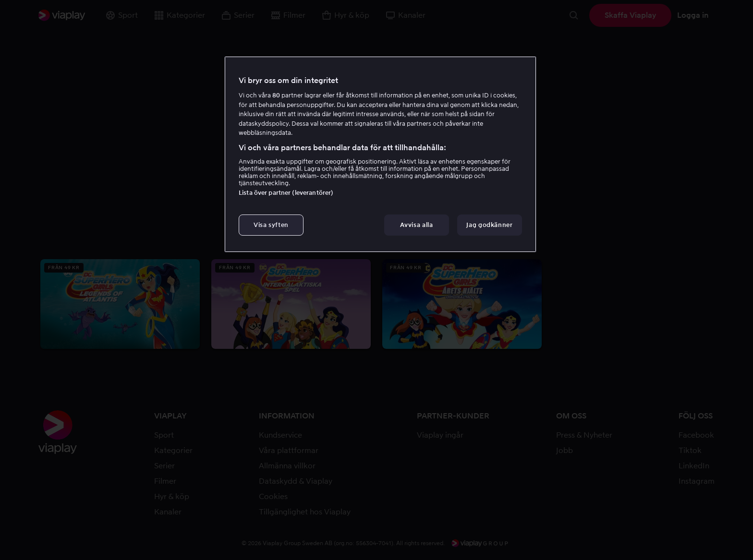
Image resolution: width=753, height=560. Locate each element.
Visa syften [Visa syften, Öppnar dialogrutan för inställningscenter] (271, 225)
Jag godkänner (489, 225)
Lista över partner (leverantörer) (286, 193)
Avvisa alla (416, 225)
